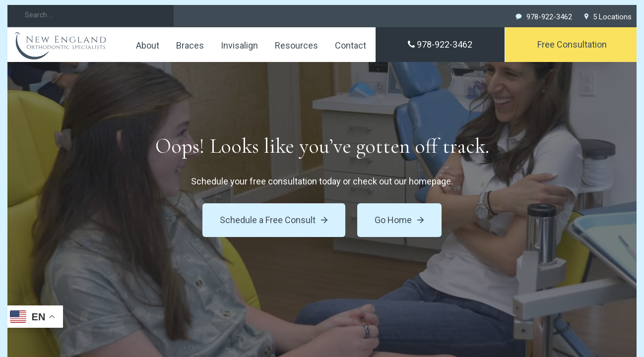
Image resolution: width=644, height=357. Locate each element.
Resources (296, 45)
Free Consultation (572, 44)
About (148, 45)
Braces (190, 45)
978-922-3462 (440, 44)
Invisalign (239, 45)
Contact (351, 45)
